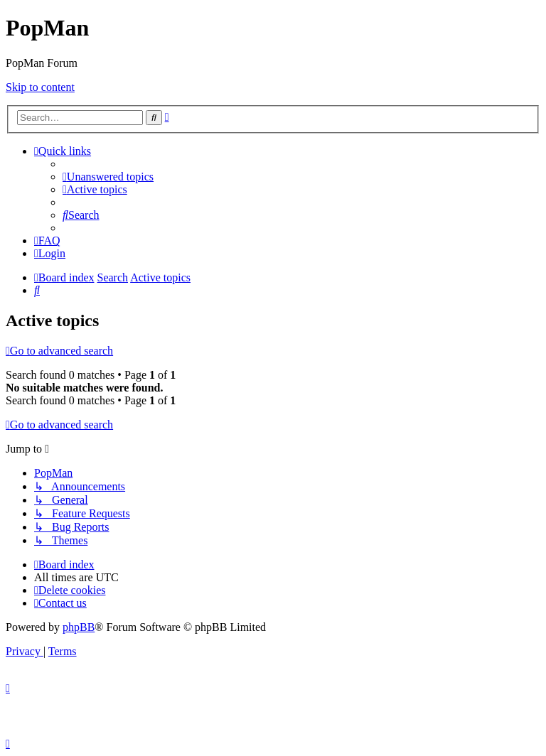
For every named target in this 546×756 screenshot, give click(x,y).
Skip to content (40, 87)
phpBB (79, 627)
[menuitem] (108, 177)
